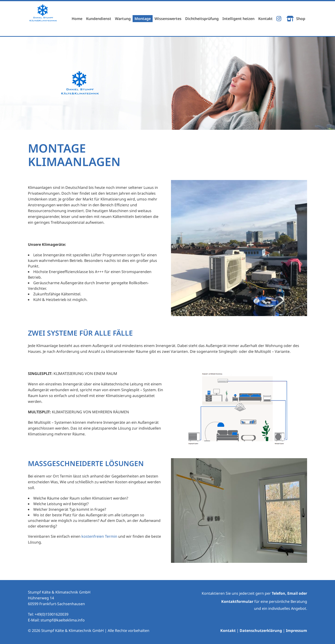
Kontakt (228, 631)
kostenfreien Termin (99, 536)
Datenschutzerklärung (261, 631)
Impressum (296, 631)
